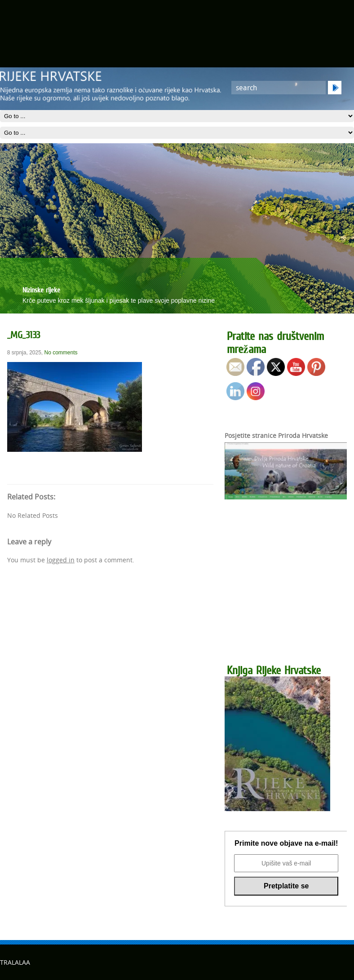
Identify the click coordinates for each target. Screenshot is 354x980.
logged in (61, 560)
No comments (61, 353)
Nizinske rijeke (41, 290)
